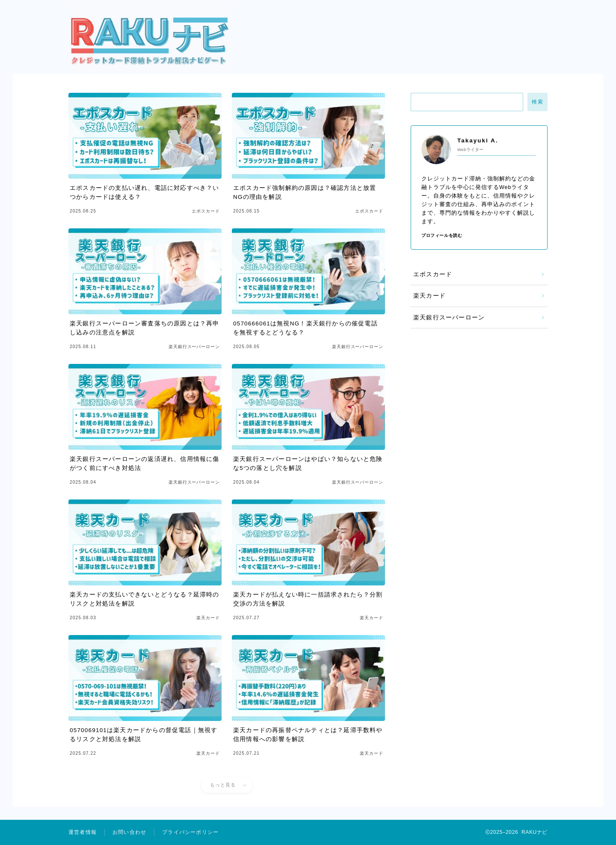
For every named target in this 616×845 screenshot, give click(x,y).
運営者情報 (83, 832)
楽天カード (429, 296)
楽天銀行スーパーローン (449, 318)
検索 (538, 102)
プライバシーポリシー (190, 832)
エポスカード (433, 274)
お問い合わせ (129, 832)
